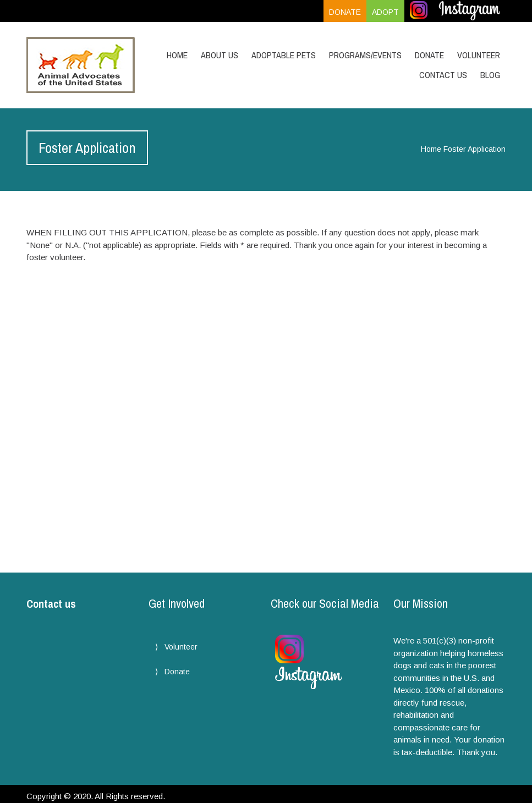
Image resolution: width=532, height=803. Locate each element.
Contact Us (443, 75)
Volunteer (479, 55)
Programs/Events (365, 55)
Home (177, 55)
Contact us (51, 604)
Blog (490, 75)
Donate (345, 12)
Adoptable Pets (284, 55)
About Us (220, 55)
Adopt (385, 12)
